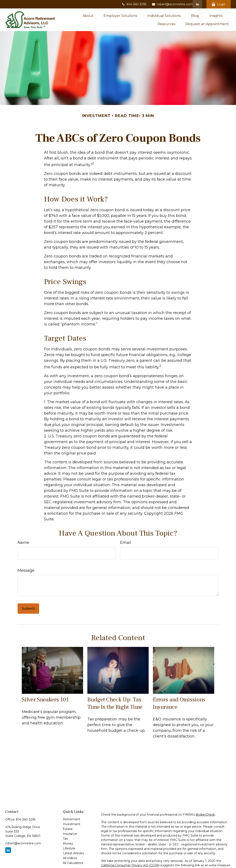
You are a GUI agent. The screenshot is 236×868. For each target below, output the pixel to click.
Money (68, 844)
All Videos (70, 858)
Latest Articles (73, 853)
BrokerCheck (205, 815)
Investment (72, 824)
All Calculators (73, 863)
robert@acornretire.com (172, 4)
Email (126, 543)
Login (219, 4)
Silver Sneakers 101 (45, 700)
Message (26, 570)
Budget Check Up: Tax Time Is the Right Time (115, 703)
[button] (88, 16)
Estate (68, 829)
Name (23, 543)
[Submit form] (28, 609)
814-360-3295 (134, 4)
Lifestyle (69, 848)
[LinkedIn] (197, 4)
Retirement (71, 819)
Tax (65, 839)
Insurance (70, 834)
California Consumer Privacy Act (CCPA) (130, 865)
